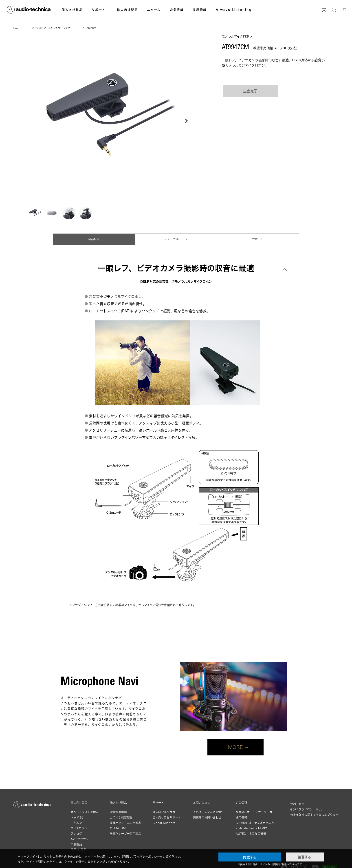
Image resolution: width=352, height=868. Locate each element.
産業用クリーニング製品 (126, 823)
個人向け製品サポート (167, 812)
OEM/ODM (118, 828)
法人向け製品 (128, 10)
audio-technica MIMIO (252, 828)
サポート (99, 10)
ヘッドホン (78, 818)
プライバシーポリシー (145, 857)
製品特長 (94, 239)
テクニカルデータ (176, 239)
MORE (235, 747)
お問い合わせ (202, 803)
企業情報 (177, 10)
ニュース (154, 10)
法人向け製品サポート (167, 818)
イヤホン (76, 823)
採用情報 (200, 10)
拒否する (305, 857)
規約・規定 (297, 804)
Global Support (164, 823)
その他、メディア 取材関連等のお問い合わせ (208, 815)
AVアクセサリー (81, 839)
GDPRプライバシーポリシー (308, 809)
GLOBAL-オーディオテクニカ (255, 823)
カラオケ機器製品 (121, 818)
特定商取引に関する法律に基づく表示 (314, 815)
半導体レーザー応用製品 (126, 834)
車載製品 (76, 845)
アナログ (76, 834)
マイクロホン (79, 828)
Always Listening (234, 10)
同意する (250, 857)
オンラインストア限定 (85, 812)
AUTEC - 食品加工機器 (251, 834)
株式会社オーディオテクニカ (254, 812)
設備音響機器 (119, 812)
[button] (185, 121)
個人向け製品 (72, 10)
